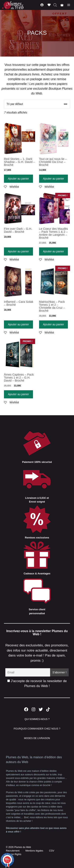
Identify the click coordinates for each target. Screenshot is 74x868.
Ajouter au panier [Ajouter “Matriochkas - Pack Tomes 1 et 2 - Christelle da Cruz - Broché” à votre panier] (54, 324)
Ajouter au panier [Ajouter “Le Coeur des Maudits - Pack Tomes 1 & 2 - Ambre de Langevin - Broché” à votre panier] (54, 251)
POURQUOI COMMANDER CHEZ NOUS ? (37, 729)
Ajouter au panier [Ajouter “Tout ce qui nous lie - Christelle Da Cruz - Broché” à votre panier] (54, 179)
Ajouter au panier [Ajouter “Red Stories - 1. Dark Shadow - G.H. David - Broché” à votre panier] (18, 179)
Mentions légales (34, 851)
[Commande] (37, 104)
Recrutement (13, 851)
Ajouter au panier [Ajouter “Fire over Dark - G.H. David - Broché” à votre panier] (18, 251)
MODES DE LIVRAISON (37, 738)
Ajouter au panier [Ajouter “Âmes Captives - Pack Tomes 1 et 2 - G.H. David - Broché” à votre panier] (18, 394)
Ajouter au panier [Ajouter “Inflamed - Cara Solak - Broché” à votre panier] (18, 324)
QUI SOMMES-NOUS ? (37, 719)
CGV (52, 851)
